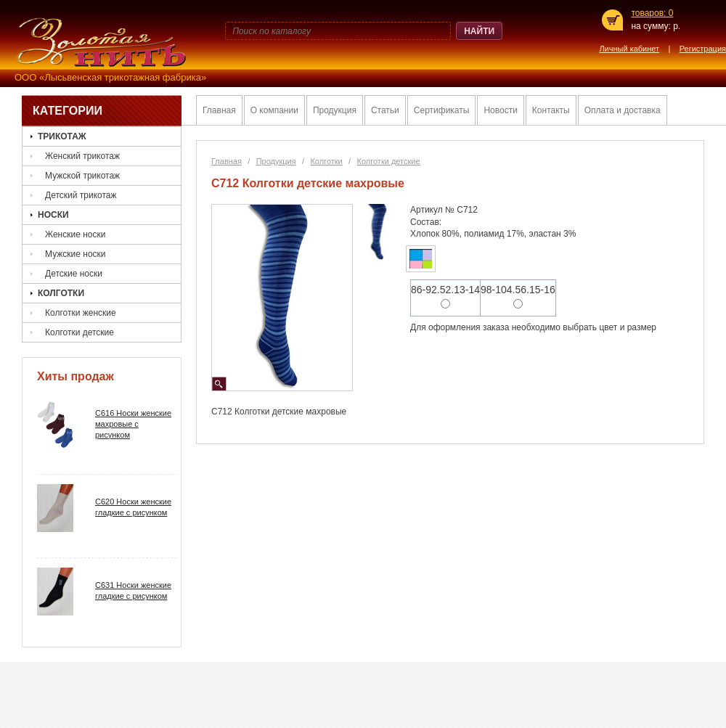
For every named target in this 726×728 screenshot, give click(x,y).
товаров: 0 (652, 13)
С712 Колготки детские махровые (308, 183)
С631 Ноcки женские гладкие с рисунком (133, 590)
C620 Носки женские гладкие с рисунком (133, 507)
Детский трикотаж (81, 195)
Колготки (61, 293)
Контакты (551, 110)
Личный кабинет (629, 49)
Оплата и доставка (623, 110)
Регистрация (703, 49)
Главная (219, 110)
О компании (274, 110)
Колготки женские (81, 313)
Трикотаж (62, 136)
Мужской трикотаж (82, 176)
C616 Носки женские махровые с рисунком (133, 424)
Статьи (385, 110)
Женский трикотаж (82, 156)
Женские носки (75, 234)
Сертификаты (442, 110)
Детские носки (74, 274)
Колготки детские (79, 332)
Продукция (335, 110)
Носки (53, 215)
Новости (500, 110)
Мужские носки (76, 254)
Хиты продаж (76, 376)
